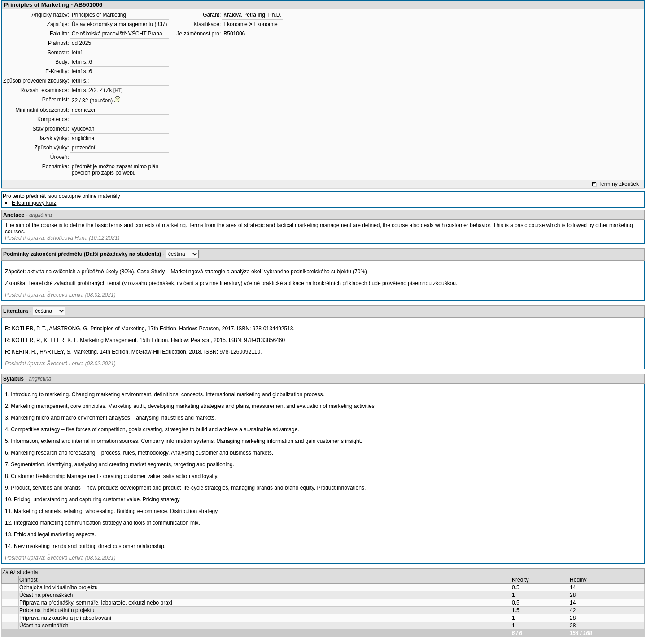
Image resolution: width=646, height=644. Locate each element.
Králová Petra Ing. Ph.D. (252, 15)
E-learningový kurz (34, 203)
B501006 (234, 34)
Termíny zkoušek (619, 184)
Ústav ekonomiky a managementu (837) (120, 24)
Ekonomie (235, 24)
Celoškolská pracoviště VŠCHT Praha (117, 34)
